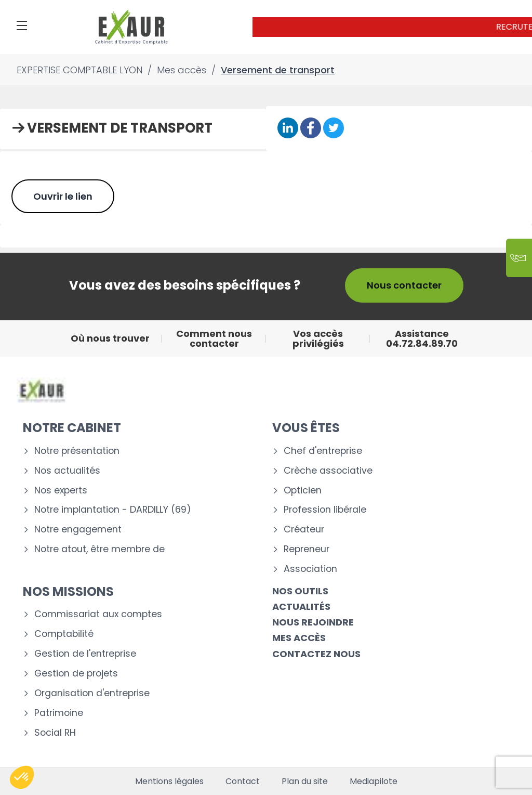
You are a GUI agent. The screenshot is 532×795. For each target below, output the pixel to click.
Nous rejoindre (313, 622)
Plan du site (305, 781)
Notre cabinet (72, 428)
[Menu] (22, 25)
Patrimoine (59, 713)
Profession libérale (325, 510)
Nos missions (68, 591)
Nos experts (61, 491)
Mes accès (299, 638)
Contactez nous (316, 654)
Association (310, 569)
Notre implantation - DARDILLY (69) (113, 510)
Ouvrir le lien (63, 196)
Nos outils (300, 591)
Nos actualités (67, 471)
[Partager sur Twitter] (334, 129)
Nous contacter (404, 285)
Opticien (303, 491)
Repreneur (307, 549)
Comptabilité (64, 634)
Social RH (55, 733)
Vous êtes (306, 428)
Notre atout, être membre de (99, 549)
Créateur (304, 530)
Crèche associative (328, 471)
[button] (22, 777)
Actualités (301, 607)
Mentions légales (169, 781)
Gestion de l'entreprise (85, 654)
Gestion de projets (76, 674)
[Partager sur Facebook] (311, 129)
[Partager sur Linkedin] (288, 129)
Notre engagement (78, 530)
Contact (243, 781)
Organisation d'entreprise (92, 693)
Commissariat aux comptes (98, 614)
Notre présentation (77, 451)
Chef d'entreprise (323, 451)
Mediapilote (374, 781)
